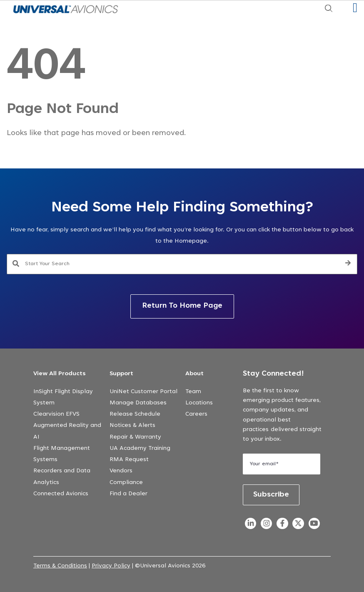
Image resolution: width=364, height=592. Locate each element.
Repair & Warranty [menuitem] (135, 437)
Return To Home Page (182, 306)
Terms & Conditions (60, 566)
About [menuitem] (194, 374)
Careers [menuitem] (196, 414)
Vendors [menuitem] (121, 471)
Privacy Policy (111, 566)
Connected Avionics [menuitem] (61, 494)
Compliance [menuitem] (126, 483)
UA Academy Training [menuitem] (140, 449)
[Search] (348, 264)
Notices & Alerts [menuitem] (132, 426)
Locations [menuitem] (199, 403)
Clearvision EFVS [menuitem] (56, 414)
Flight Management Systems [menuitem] (62, 454)
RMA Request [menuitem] (129, 460)
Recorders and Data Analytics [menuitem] (62, 477)
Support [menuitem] (121, 374)
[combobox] (182, 264)
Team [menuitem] (193, 392)
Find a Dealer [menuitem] (128, 494)
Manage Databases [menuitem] (138, 403)
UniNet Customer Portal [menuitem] (143, 392)
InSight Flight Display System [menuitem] (63, 398)
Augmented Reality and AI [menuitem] (67, 431)
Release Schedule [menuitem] (135, 414)
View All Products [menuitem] (60, 374)
